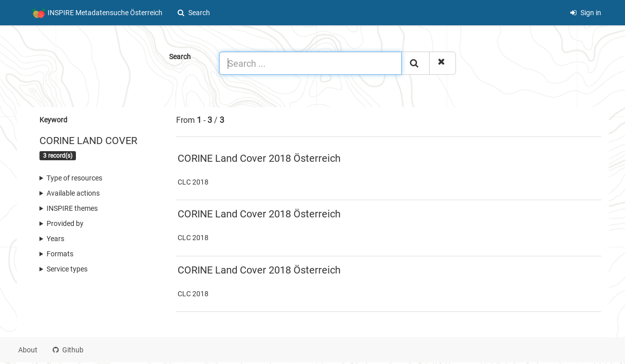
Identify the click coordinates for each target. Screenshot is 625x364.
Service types (67, 269)
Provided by (65, 223)
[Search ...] (310, 63)
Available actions (73, 193)
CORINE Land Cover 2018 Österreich (259, 158)
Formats (60, 254)
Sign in (586, 13)
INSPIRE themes (72, 208)
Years (55, 239)
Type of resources (74, 178)
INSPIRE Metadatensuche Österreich (97, 13)
